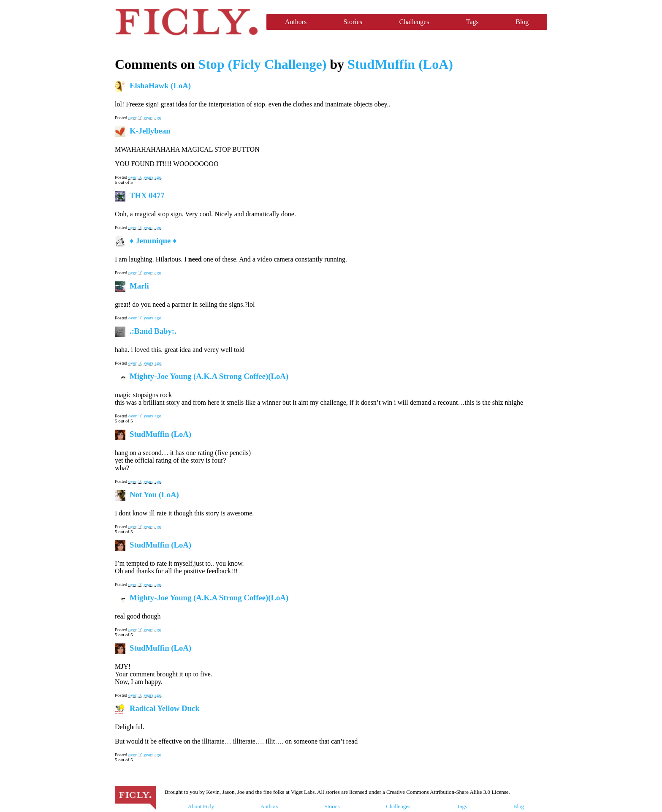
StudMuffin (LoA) (400, 64)
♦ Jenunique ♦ (153, 241)
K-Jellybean (150, 131)
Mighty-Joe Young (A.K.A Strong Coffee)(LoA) (209, 376)
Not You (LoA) (154, 495)
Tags (472, 22)
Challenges (414, 22)
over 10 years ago (145, 117)
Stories (353, 22)
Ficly (186, 22)
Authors (296, 22)
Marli (139, 286)
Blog (522, 22)
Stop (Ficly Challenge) (262, 64)
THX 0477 (147, 195)
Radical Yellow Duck (165, 708)
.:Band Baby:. (153, 331)
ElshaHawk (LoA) (160, 86)
